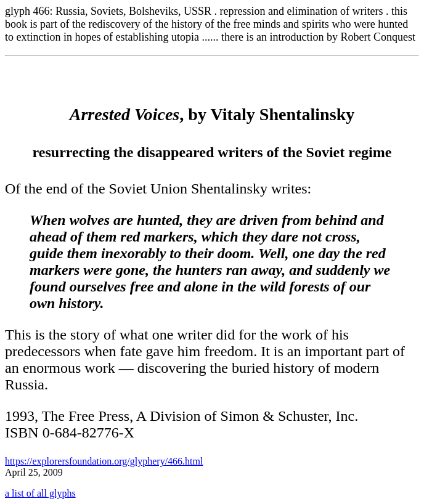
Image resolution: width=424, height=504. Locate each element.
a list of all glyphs (40, 493)
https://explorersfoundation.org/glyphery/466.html (104, 461)
